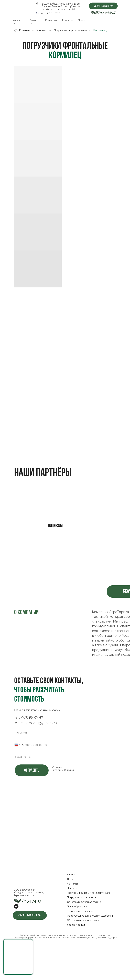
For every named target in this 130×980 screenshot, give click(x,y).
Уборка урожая (76, 925)
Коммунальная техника (80, 911)
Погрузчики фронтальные (70, 30)
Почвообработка (77, 907)
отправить (32, 770)
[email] (49, 757)
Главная (22, 30)
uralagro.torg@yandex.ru (38, 723)
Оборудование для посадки (83, 920)
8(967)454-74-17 (103, 12)
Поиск (82, 20)
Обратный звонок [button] (103, 6)
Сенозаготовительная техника (84, 902)
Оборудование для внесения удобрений (90, 916)
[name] (49, 733)
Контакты (51, 20)
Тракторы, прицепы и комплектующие (89, 893)
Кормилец (100, 30)
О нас (70, 879)
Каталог (42, 30)
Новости (68, 20)
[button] (18, 957)
